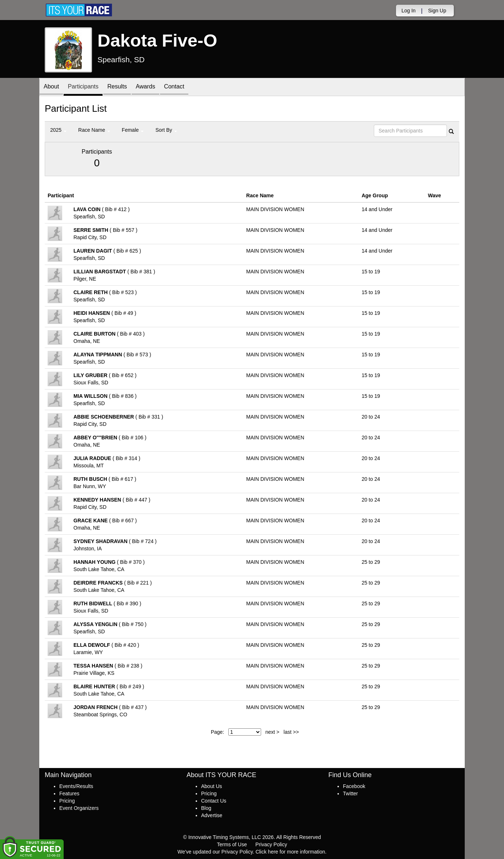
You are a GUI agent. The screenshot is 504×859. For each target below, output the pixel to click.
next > (273, 732)
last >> (291, 732)
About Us (212, 786)
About (53, 88)
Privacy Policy (271, 844)
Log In (409, 11)
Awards (159, 88)
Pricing (67, 801)
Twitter (350, 793)
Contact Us (214, 801)
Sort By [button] (166, 130)
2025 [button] (58, 130)
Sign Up (437, 11)
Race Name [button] (94, 130)
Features (69, 793)
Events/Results (76, 786)
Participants (89, 88)
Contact (191, 88)
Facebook (354, 786)
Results (127, 88)
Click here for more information (290, 852)
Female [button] (133, 130)
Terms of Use (232, 844)
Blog (206, 808)
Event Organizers (79, 808)
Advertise (212, 815)
